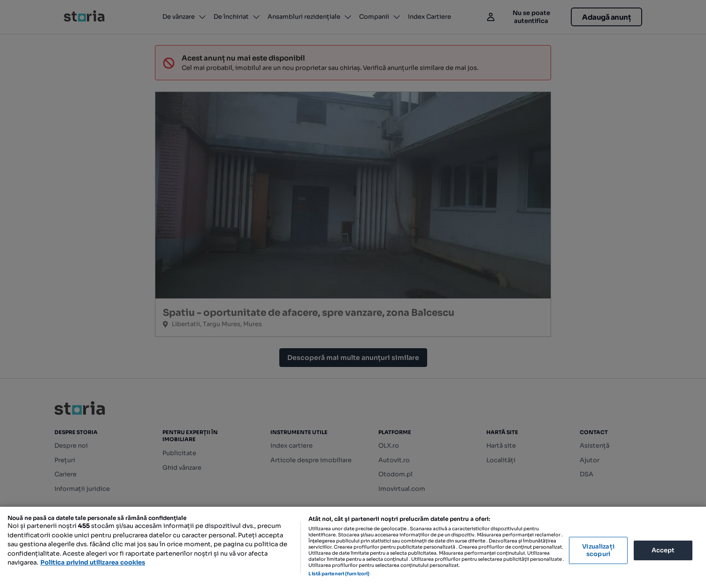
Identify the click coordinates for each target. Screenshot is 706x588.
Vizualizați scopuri (598, 550)
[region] (353, 547)
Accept (663, 550)
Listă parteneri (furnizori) (339, 574)
